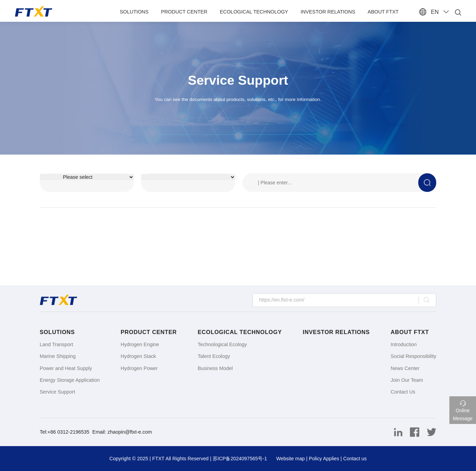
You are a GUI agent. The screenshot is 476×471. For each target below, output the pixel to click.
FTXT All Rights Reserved (179, 459)
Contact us (356, 459)
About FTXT (385, 12)
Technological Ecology (222, 344)
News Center (405, 368)
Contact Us (403, 392)
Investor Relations (329, 12)
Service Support (57, 392)
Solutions (135, 12)
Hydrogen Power (139, 368)
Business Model (215, 368)
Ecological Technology (255, 12)
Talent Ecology (214, 356)
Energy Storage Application (70, 380)
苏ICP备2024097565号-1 (240, 459)
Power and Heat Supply (66, 368)
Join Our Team (407, 380)
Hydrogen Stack (138, 356)
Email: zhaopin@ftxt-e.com (122, 432)
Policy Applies (325, 459)
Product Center (185, 12)
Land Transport (57, 344)
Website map (291, 459)
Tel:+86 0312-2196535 (65, 432)
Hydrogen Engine (140, 344)
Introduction (404, 344)
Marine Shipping (58, 356)
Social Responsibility (413, 356)
